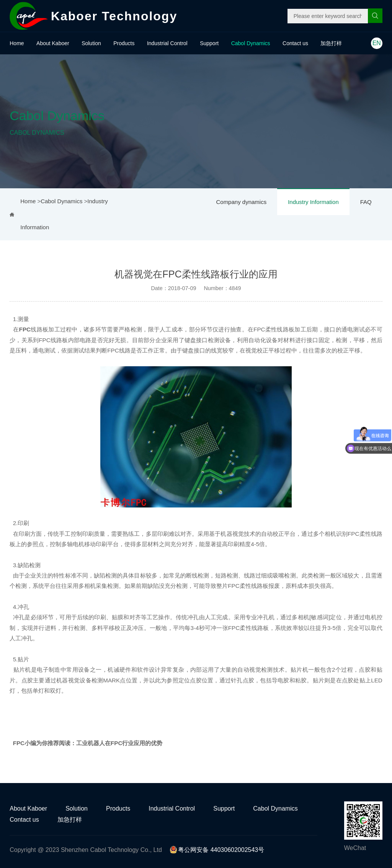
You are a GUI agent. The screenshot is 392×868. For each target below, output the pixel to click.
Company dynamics (241, 202)
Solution (91, 43)
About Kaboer (53, 43)
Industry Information (313, 202)
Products (124, 43)
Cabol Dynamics (251, 43)
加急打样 (331, 43)
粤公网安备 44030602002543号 (217, 850)
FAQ (366, 202)
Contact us (295, 43)
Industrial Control (167, 43)
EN (377, 43)
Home (17, 43)
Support (209, 43)
